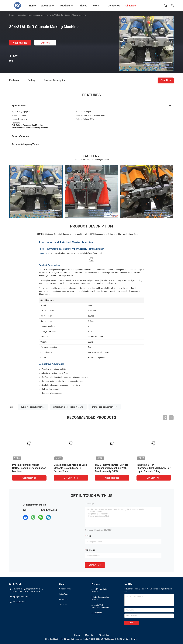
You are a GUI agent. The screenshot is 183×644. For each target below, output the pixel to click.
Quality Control (64, 599)
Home (12, 15)
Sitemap (77, 635)
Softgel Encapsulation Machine (100, 590)
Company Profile (65, 589)
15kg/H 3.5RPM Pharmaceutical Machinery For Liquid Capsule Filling (154, 468)
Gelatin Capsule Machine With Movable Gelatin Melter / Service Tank (70, 468)
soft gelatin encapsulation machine (68, 407)
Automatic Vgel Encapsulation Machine (100, 606)
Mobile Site (89, 635)
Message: (90, 504)
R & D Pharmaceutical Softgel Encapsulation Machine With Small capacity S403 (111, 468)
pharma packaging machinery (105, 407)
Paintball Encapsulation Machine (100, 598)
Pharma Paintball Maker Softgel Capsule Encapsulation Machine (29, 468)
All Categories (97, 613)
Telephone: (91, 550)
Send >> (132, 623)
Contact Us (63, 605)
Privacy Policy (104, 635)
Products (21, 15)
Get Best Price (20, 43)
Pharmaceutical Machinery (38, 15)
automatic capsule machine (33, 407)
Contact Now (95, 565)
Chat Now (45, 43)
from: (88, 536)
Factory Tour (63, 594)
